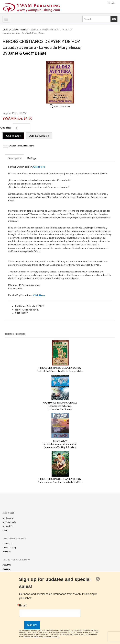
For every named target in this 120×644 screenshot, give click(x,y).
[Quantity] (21, 128)
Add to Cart (13, 136)
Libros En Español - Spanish (15, 30)
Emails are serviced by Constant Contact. (42, 636)
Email (23, 606)
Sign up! (32, 625)
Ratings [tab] (32, 158)
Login (111, 3)
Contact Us (8, 543)
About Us (7, 565)
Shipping (6, 569)
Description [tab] (15, 158)
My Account (8, 518)
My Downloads (9, 522)
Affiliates (7, 552)
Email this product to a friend (21, 146)
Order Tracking (9, 548)
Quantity (6, 127)
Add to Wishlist (39, 136)
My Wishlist (8, 526)
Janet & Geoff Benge (27, 53)
